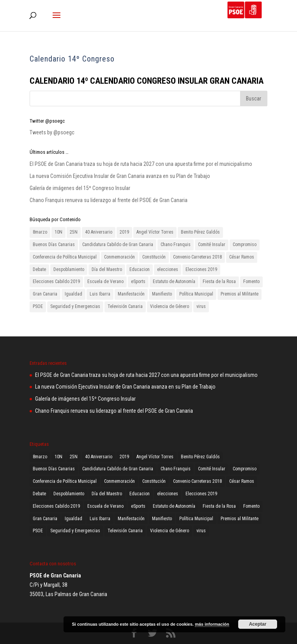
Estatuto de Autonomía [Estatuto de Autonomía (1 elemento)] (174, 282)
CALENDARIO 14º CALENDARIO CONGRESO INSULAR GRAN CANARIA (148, 81)
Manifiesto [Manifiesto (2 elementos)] (162, 294)
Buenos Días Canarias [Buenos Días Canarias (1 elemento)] (54, 245)
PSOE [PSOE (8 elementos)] (38, 306)
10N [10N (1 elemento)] (58, 232)
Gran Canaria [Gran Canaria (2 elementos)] (45, 294)
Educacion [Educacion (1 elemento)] (140, 269)
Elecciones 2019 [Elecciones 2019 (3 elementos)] (201, 269)
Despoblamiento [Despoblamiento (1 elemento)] (69, 269)
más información (212, 624)
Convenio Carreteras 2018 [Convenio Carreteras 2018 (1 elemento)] (197, 257)
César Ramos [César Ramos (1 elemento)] (242, 257)
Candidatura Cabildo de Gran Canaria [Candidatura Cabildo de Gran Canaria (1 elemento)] (118, 245)
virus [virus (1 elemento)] (201, 306)
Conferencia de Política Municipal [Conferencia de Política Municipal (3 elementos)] (65, 257)
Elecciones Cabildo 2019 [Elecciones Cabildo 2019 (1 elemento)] (56, 282)
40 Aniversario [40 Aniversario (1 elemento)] (99, 232)
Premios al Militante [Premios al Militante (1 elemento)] (240, 294)
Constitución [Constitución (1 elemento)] (154, 257)
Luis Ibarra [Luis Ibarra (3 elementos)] (100, 294)
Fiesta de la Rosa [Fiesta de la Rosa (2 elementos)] (219, 282)
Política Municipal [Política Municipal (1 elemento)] (196, 294)
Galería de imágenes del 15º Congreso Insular (80, 188)
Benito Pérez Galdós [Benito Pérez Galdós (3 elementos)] (200, 232)
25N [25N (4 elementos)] (74, 232)
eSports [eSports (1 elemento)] (138, 282)
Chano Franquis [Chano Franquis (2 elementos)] (176, 245)
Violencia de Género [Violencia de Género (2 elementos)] (170, 306)
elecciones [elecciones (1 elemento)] (168, 269)
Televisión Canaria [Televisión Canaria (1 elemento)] (125, 306)
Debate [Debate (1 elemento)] (39, 269)
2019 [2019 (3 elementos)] (124, 232)
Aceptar (258, 624)
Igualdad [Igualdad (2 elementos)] (73, 294)
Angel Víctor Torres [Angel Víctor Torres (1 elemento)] (155, 232)
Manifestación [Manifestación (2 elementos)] (131, 294)
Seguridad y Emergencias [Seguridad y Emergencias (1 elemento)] (75, 306)
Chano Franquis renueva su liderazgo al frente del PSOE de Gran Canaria (109, 200)
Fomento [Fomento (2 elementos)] (251, 282)
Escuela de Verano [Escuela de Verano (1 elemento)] (105, 282)
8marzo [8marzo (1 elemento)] (40, 232)
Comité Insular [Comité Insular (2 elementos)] (212, 245)
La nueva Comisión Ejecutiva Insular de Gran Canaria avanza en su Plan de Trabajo (120, 176)
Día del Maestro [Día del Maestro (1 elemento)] (107, 269)
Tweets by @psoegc (52, 132)
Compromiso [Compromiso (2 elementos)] (245, 245)
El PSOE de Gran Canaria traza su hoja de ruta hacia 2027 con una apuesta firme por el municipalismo (141, 164)
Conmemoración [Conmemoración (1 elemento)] (119, 257)
